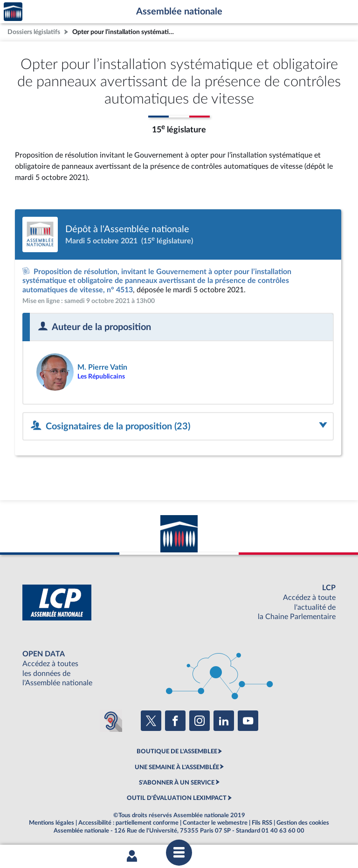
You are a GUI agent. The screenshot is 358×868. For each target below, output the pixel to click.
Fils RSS (262, 823)
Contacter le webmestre (215, 823)
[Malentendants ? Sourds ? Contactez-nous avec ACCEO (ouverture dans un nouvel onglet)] (111, 721)
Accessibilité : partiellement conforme (128, 823)
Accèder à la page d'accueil (13, 12)
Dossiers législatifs (34, 32)
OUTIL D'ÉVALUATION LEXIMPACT (177, 798)
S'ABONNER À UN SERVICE (177, 783)
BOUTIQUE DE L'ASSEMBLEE (177, 751)
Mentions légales (52, 823)
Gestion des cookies (303, 823)
